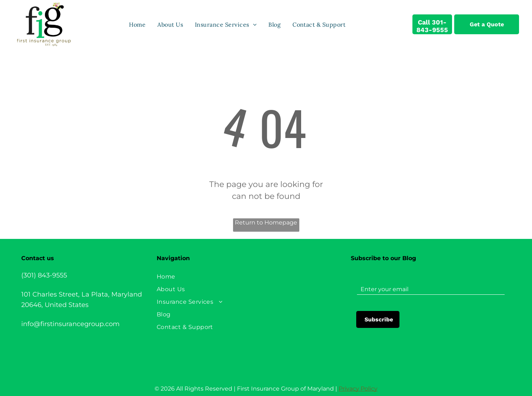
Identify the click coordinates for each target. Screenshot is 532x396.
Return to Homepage (266, 223)
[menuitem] (138, 24)
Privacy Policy (358, 389)
